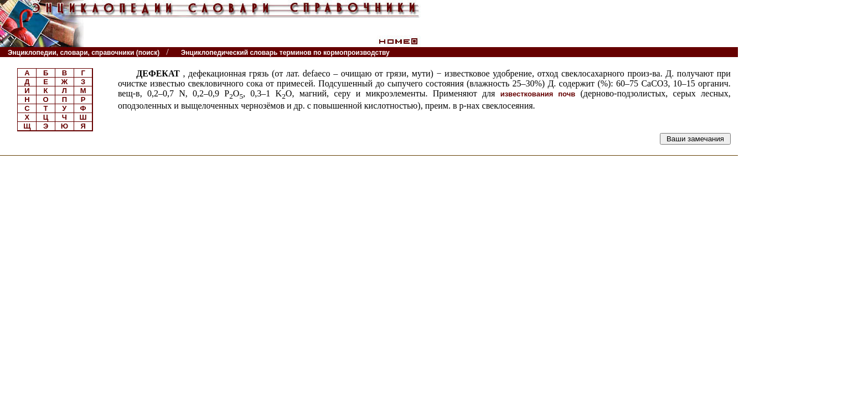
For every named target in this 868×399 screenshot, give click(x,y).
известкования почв (538, 94)
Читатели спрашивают (695, 52)
